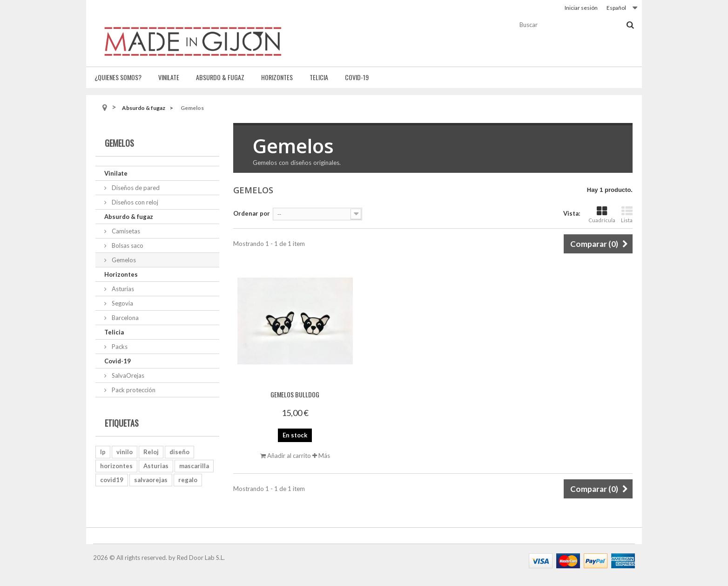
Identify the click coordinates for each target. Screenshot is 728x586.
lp (103, 452)
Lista (627, 215)
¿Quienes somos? (118, 77)
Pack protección (133, 390)
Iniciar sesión (581, 8)
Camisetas (125, 231)
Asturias (122, 289)
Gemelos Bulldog (295, 394)
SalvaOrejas (127, 375)
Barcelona (125, 318)
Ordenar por (252, 213)
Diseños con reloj (134, 202)
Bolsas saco (127, 245)
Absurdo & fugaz (220, 77)
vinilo (125, 452)
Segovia (122, 303)
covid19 (112, 480)
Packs (119, 347)
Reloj (151, 452)
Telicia (319, 77)
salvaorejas (151, 480)
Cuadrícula (602, 215)
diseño (179, 452)
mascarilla (194, 466)
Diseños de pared (135, 188)
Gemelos (123, 260)
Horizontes (277, 77)
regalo (188, 480)
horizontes (116, 466)
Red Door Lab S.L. (201, 558)
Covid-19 (357, 77)
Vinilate (169, 77)
